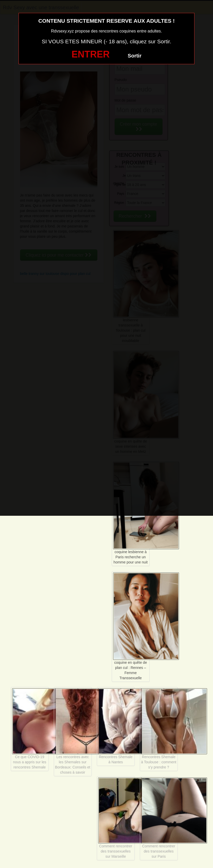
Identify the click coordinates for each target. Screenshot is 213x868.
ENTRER (91, 54)
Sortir (135, 56)
